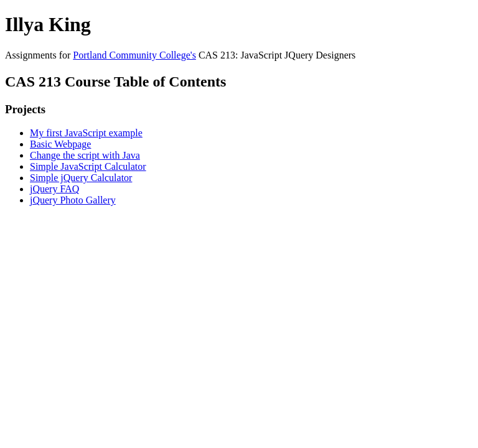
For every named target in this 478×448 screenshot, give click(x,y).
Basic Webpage (60, 144)
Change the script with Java (85, 155)
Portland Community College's (134, 55)
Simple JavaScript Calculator (88, 166)
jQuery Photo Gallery (73, 200)
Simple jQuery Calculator (81, 178)
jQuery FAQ (54, 189)
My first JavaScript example (86, 133)
